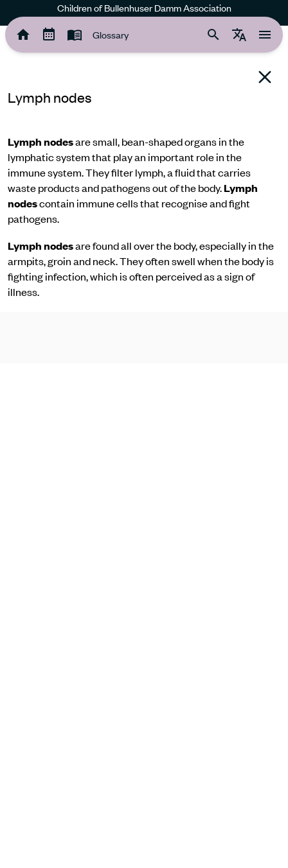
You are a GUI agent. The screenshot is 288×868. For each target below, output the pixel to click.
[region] (144, 169)
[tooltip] (23, 35)
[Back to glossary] (265, 77)
